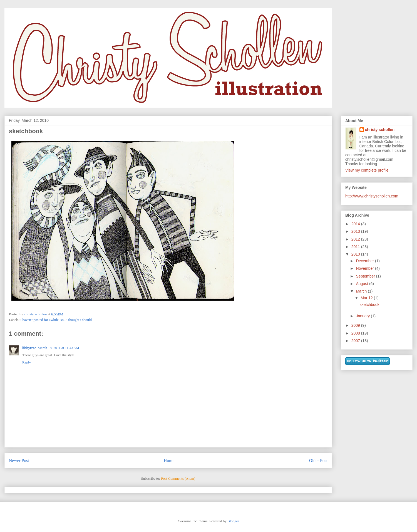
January (363, 316)
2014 (356, 224)
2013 (356, 231)
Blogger (233, 521)
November (365, 268)
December (365, 261)
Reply (27, 362)
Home (169, 460)
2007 (356, 341)
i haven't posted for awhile (40, 320)
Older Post (318, 460)
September (366, 276)
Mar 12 (367, 298)
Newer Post (19, 460)
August (362, 284)
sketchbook (370, 305)
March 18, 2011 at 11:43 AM (59, 348)
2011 (356, 247)
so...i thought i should (76, 320)
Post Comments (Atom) (178, 478)
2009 (356, 325)
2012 (356, 239)
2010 (356, 254)
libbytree (29, 348)
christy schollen (380, 130)
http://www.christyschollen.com (372, 196)
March (362, 291)
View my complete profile (367, 170)
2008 (356, 333)
